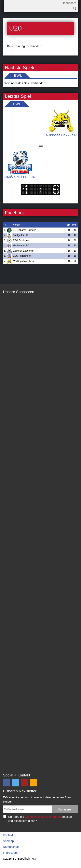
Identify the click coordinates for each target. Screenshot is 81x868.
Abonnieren (65, 809)
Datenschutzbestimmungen (43, 817)
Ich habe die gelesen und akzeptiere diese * (40, 819)
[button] (20, 6)
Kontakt (8, 835)
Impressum (10, 853)
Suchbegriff (75, 9)
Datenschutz (11, 847)
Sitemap (8, 841)
